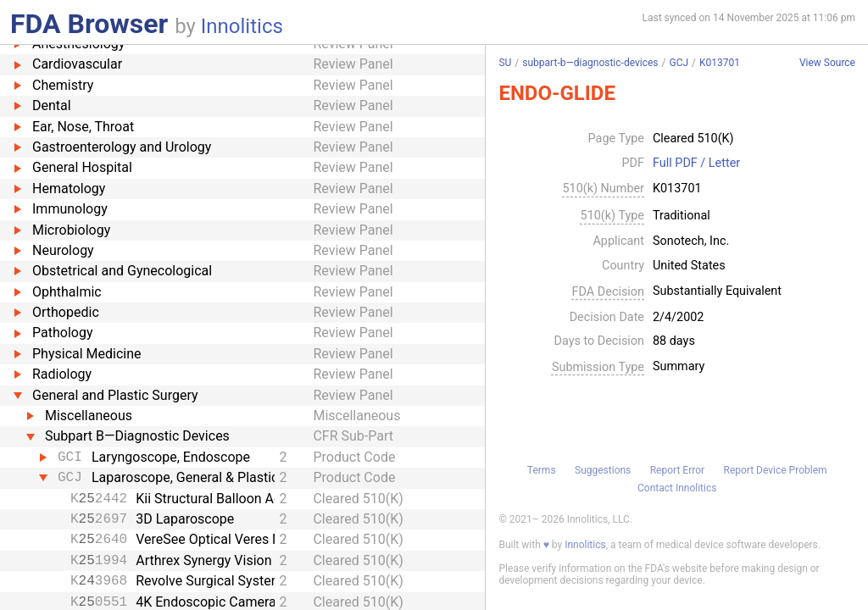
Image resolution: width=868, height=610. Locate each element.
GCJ (679, 63)
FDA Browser (89, 24)
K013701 (720, 63)
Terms (542, 470)
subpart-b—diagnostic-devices (590, 63)
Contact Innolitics (677, 488)
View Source (827, 63)
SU (505, 63)
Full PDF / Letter (696, 164)
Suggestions (603, 470)
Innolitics (242, 26)
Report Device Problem (776, 470)
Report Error (677, 470)
